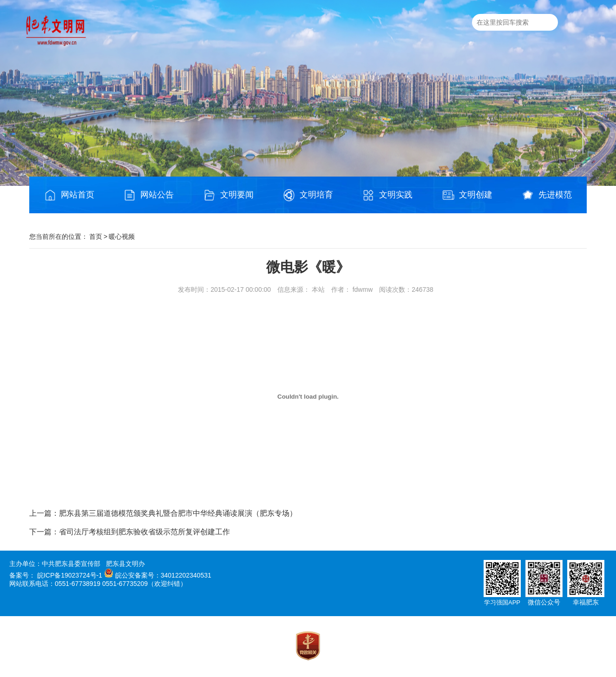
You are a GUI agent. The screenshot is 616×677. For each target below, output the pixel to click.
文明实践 (387, 195)
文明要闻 (229, 195)
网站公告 (149, 195)
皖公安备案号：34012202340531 (163, 575)
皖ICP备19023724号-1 (70, 575)
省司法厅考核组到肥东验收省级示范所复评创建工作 (144, 532)
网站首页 (69, 195)
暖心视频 (122, 237)
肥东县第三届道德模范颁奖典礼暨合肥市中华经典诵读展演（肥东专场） (178, 513)
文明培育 (308, 195)
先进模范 (547, 195)
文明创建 (467, 195)
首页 (96, 237)
